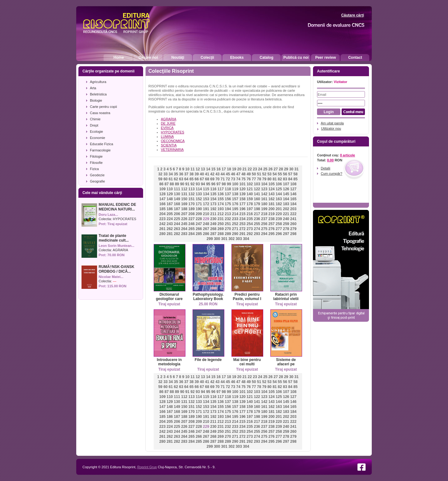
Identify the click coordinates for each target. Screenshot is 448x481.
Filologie (96, 156)
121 (250, 189)
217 (257, 214)
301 (224, 239)
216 (250, 214)
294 (264, 234)
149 (177, 199)
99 (229, 184)
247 (199, 224)
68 (207, 179)
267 (206, 229)
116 (213, 189)
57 (290, 174)
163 (279, 199)
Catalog (266, 58)
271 (235, 229)
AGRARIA (120, 250)
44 (223, 174)
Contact (355, 58)
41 (207, 174)
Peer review (326, 58)
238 (272, 219)
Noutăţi (178, 58)
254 (250, 224)
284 (192, 234)
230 (213, 219)
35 (176, 174)
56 (285, 174)
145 (286, 194)
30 (291, 169)
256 (264, 224)
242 (162, 224)
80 (269, 179)
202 (286, 209)
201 (279, 209)
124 (272, 189)
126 (286, 189)
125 (279, 189)
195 (235, 209)
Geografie (97, 181)
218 (264, 214)
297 (286, 234)
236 (257, 219)
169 (184, 204)
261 (162, 229)
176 (235, 204)
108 (293, 184)
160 (257, 199)
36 (181, 174)
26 (271, 169)
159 (250, 199)
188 (184, 209)
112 (184, 189)
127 (293, 189)
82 (280, 179)
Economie (98, 138)
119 (235, 189)
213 (228, 214)
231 (221, 219)
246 (192, 224)
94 (203, 184)
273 (250, 229)
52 (264, 174)
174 (221, 204)
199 (264, 209)
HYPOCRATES (125, 219)
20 (239, 169)
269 (221, 229)
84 (290, 179)
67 (202, 179)
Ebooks (237, 58)
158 (242, 199)
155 (221, 199)
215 (242, 214)
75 (243, 179)
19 (234, 169)
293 (257, 234)
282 (177, 234)
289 (228, 234)
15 (213, 169)
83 (285, 179)
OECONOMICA (173, 141)
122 (257, 189)
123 (264, 189)
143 (272, 194)
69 (212, 179)
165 (293, 199)
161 (264, 199)
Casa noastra (100, 113)
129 (170, 194)
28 (281, 169)
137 (228, 194)
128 (162, 194)
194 (228, 209)
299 (210, 239)
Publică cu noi (296, 58)
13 (203, 169)
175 (228, 204)
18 (229, 169)
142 (264, 194)
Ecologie (96, 132)
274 (257, 229)
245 (184, 224)
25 (265, 169)
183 (286, 204)
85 (295, 179)
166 (162, 204)
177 (242, 204)
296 (279, 234)
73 (233, 179)
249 (213, 224)
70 (217, 179)
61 (171, 179)
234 (242, 219)
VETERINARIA (172, 150)
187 (177, 209)
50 (254, 174)
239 (279, 219)
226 (184, 219)
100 (235, 184)
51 (259, 174)
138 (235, 194)
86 (161, 184)
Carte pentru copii (103, 107)
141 (257, 194)
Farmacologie (100, 150)
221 (286, 214)
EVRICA (167, 128)
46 (233, 174)
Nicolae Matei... (111, 277)
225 (177, 219)
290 (235, 234)
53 (269, 174)
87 (167, 184)
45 (228, 174)
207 (184, 214)
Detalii (326, 168)
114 (199, 189)
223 (162, 219)
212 (221, 214)
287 (213, 234)
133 (199, 194)
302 (231, 239)
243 (170, 224)
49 (249, 174)
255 (257, 224)
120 (242, 189)
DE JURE (168, 123)
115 (206, 189)
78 (259, 179)
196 (242, 209)
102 (250, 184)
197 (250, 209)
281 (170, 234)
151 (192, 199)
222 (293, 214)
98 (224, 184)
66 (197, 179)
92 (192, 184)
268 (213, 229)
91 (187, 184)
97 (219, 184)
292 (250, 234)
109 (162, 189)
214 (235, 214)
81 (275, 179)
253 (242, 224)
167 (170, 204)
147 (162, 199)
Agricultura (98, 82)
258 (279, 224)
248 (206, 224)
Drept (94, 125)
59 (160, 179)
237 (264, 219)
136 (221, 194)
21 (244, 169)
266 (199, 229)
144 (279, 194)
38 (191, 174)
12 (198, 169)
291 (242, 234)
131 (184, 194)
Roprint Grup (147, 467)
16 (219, 169)
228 (199, 219)
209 (199, 214)
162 (272, 199)
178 (250, 204)
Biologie (96, 100)
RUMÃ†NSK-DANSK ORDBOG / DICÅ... (117, 269)
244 (177, 224)
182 (279, 204)
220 (279, 214)
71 (223, 179)
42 (212, 174)
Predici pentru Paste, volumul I (247, 297)
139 (242, 194)
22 (250, 169)
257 (272, 224)
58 (295, 174)
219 (272, 214)
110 (170, 189)
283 (184, 234)
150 (184, 199)
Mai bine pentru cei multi (247, 362)
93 (198, 184)
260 (293, 224)
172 (206, 204)
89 (177, 184)
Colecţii (207, 58)
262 (170, 229)
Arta (93, 88)
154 (213, 199)
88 (172, 184)
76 (249, 179)
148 (170, 199)
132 (192, 194)
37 (186, 174)
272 (242, 229)
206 (177, 214)
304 (246, 239)
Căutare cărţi (353, 15)
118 (228, 189)
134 (206, 194)
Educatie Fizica (102, 144)
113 (192, 189)
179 (257, 204)
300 (217, 239)
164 (286, 199)
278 (286, 229)
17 (224, 169)
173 (213, 204)
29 (286, 169)
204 (162, 214)
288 (221, 234)
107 (286, 184)
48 (243, 174)
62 (176, 179)
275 (264, 229)
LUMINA (167, 136)
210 (206, 214)
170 (192, 204)
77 (254, 179)
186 (170, 209)
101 (242, 184)
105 (272, 184)
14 (208, 169)
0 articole (348, 155)
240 (286, 219)
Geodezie (97, 175)
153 (206, 199)
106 (279, 184)
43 (217, 174)
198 (257, 209)
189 (192, 209)
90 (182, 184)
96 (213, 184)
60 (165, 179)
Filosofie (96, 163)
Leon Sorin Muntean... (117, 246)
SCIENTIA (169, 145)
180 (264, 204)
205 (170, 214)
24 (260, 169)
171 (199, 204)
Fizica (94, 169)
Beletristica (98, 94)
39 (197, 174)
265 (192, 229)
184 (293, 204)
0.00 (330, 160)
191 (206, 209)
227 (192, 219)
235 (250, 219)
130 (177, 194)
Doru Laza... (108, 215)
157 (235, 199)
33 (165, 174)
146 (293, 194)
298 (293, 234)
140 (250, 194)
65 (191, 179)
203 (293, 209)
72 (228, 179)
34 (171, 174)
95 (208, 184)
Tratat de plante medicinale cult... (114, 238)
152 (199, 199)
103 (257, 184)
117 (221, 189)
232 (228, 219)
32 (160, 174)
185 (162, 209)
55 (280, 174)
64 (186, 179)
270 (228, 229)
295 (272, 234)
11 (192, 169)
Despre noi (148, 58)
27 (276, 169)
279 (293, 229)
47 (238, 174)
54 (275, 174)
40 (202, 174)
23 (255, 169)
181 (272, 204)
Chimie (95, 119)
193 (221, 209)
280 (162, 234)
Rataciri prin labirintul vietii (286, 297)
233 (235, 219)
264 (184, 229)
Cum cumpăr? (331, 173)
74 (238, 179)
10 (187, 169)
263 (177, 229)
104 (264, 184)
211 (213, 214)
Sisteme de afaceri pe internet (286, 364)
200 (272, 209)
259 (286, 224)
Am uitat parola (332, 123)
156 (228, 199)
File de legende (208, 360)
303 (239, 239)
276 (272, 229)
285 (199, 234)
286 (206, 234)
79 (264, 179)
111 (177, 189)
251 (228, 224)
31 (296, 169)
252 (235, 224)
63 (181, 179)
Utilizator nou (331, 128)
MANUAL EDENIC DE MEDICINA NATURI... (117, 207)
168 (177, 204)
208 (192, 214)
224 (170, 219)
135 (213, 194)
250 (221, 224)
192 (213, 209)
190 (199, 209)
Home (119, 58)
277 (279, 229)
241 (293, 219)
